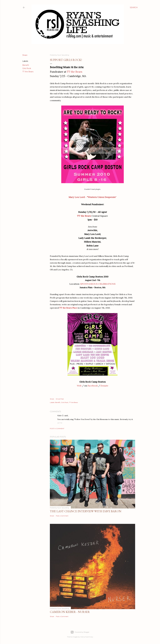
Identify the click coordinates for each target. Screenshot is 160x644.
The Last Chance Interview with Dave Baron (86, 511)
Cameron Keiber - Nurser (70, 612)
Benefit (26, 65)
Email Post (60, 399)
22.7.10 (60, 423)
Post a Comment (57, 429)
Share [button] (25, 55)
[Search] (134, 8)
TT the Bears (28, 72)
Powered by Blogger (80, 632)
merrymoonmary (87, 637)
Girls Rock (27, 68)
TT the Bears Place (68, 308)
